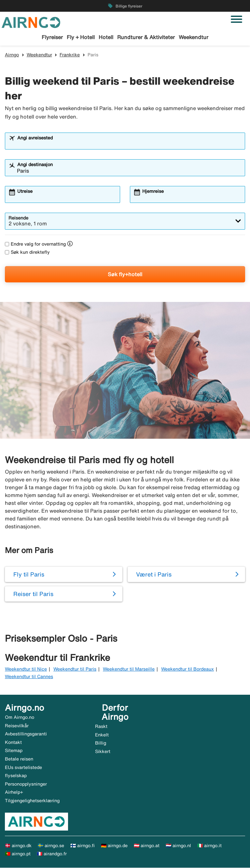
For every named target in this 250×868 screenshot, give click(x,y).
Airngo (12, 55)
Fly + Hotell (81, 37)
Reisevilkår (17, 726)
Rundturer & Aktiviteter (146, 37)
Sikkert (103, 752)
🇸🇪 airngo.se (51, 846)
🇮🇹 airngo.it (209, 846)
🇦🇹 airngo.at (147, 846)
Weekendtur (194, 37)
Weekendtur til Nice (26, 669)
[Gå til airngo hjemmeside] (31, 22)
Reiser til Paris (33, 594)
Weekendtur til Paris (75, 669)
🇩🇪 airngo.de (114, 846)
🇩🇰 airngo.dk (18, 846)
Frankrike (70, 55)
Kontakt (13, 743)
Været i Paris (154, 575)
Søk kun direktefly (27, 252)
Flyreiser (52, 37)
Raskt (101, 727)
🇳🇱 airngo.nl (178, 846)
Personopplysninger (26, 784)
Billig (101, 743)
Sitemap (14, 751)
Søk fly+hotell (125, 275)
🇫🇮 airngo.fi (83, 846)
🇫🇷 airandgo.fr (52, 854)
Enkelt (102, 735)
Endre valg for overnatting (35, 244)
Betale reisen (19, 759)
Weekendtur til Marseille (129, 669)
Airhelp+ (14, 792)
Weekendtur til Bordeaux (187, 669)
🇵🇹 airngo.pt (18, 854)
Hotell (106, 37)
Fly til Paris (29, 575)
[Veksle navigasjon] (236, 19)
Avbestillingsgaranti (26, 734)
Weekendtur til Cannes (29, 677)
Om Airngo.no (20, 718)
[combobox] (129, 144)
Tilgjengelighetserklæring (32, 801)
